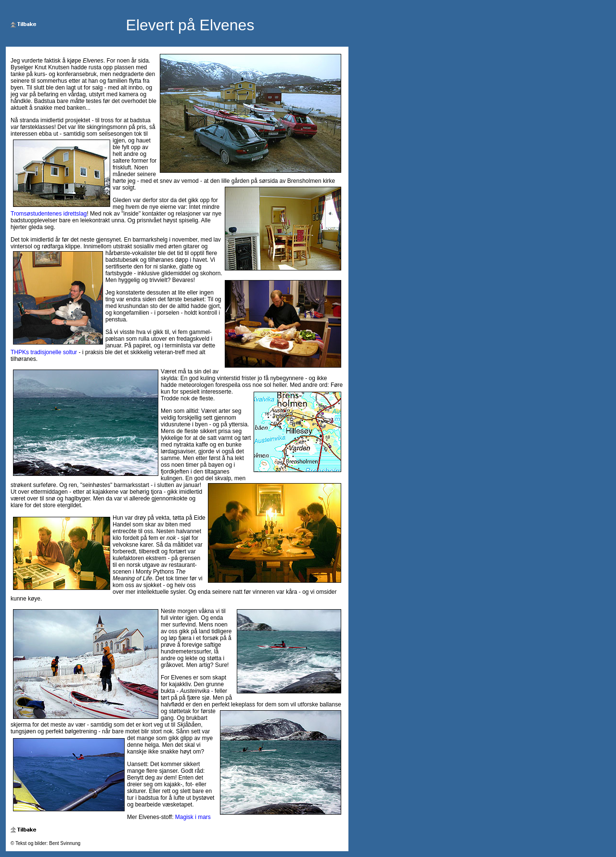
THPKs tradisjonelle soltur (44, 352)
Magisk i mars (193, 817)
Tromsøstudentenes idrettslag (49, 214)
